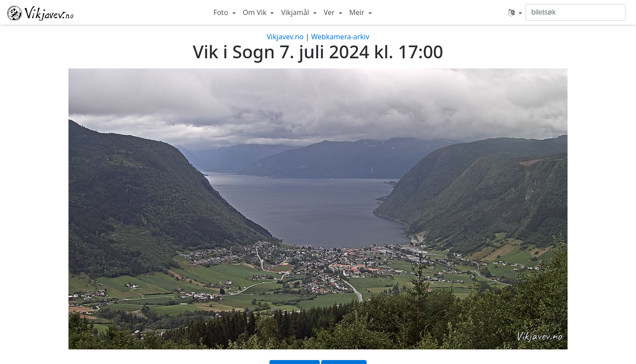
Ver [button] (330, 12)
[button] (515, 12)
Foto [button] (222, 12)
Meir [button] (358, 12)
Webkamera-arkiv (340, 37)
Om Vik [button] (256, 12)
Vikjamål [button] (296, 12)
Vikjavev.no (285, 37)
